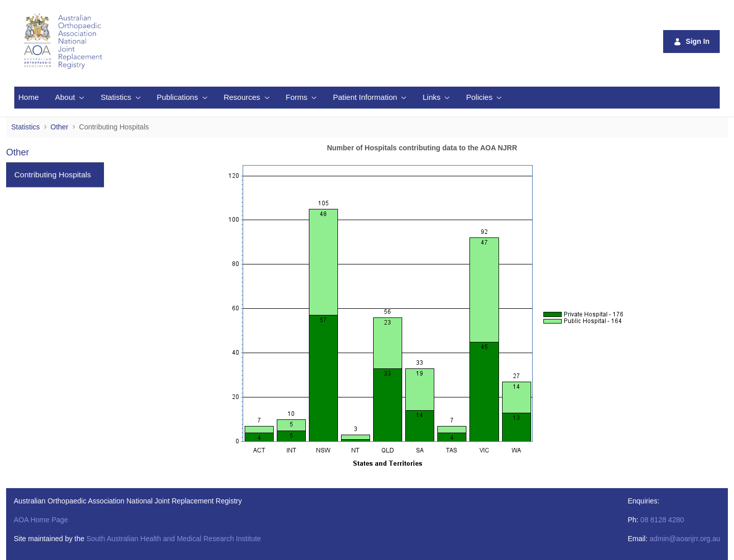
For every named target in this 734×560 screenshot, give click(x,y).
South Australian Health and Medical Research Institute (173, 539)
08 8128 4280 (662, 520)
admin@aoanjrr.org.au (685, 539)
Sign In (691, 42)
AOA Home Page (41, 520)
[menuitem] (29, 98)
